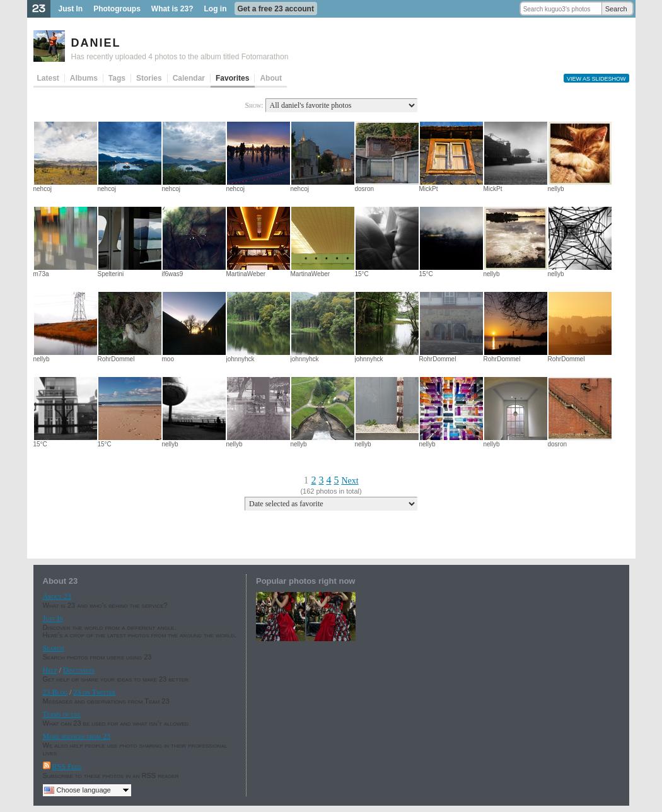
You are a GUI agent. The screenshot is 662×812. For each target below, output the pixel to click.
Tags (117, 78)
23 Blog (55, 692)
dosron (365, 189)
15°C (362, 274)
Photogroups (117, 9)
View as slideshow (596, 79)
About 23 (57, 596)
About (271, 78)
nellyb (556, 189)
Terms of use (62, 714)
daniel (96, 41)
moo (168, 359)
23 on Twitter (94, 692)
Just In (71, 9)
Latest (48, 78)
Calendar (189, 78)
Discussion (79, 670)
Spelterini (111, 274)
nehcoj (43, 189)
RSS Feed (67, 767)
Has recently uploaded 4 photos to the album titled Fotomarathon (180, 57)
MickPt (429, 189)
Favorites (232, 78)
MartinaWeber (246, 274)
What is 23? (172, 9)
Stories (149, 78)
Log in (216, 9)
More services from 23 (77, 736)
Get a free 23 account (276, 9)
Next (350, 481)
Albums (84, 78)
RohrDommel (116, 359)
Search (616, 9)
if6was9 (173, 274)
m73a (41, 274)
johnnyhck (241, 359)
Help (50, 670)
